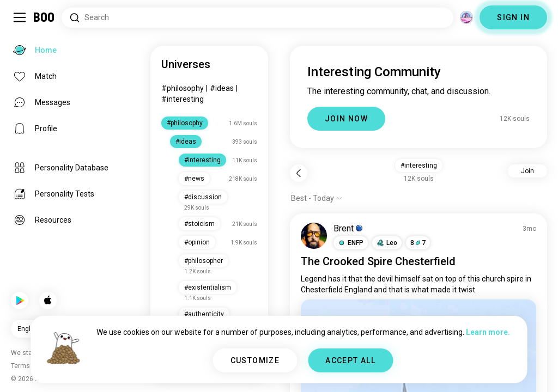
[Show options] (317, 198)
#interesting (183, 99)
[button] (351, 243)
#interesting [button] (419, 166)
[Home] (44, 17)
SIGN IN (513, 17)
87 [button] (418, 243)
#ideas (222, 88)
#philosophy (183, 88)
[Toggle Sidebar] (20, 17)
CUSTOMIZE (255, 360)
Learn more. (488, 332)
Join (527, 171)
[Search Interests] (257, 18)
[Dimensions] (466, 17)
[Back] (299, 173)
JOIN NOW (346, 119)
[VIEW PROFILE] (314, 236)
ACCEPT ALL (350, 360)
